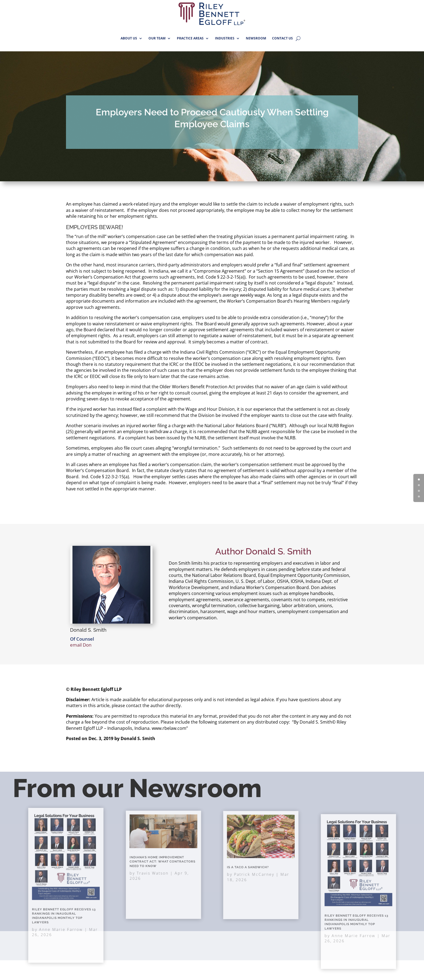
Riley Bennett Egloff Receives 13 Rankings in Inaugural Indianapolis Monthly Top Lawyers (65, 904)
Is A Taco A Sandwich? (253, 867)
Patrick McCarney (257, 871)
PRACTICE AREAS (190, 38)
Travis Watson (157, 870)
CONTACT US (282, 38)
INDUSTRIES (225, 38)
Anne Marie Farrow (63, 912)
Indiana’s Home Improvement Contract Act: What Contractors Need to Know (163, 863)
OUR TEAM (157, 38)
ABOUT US (129, 38)
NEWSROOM (256, 38)
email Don (81, 645)
